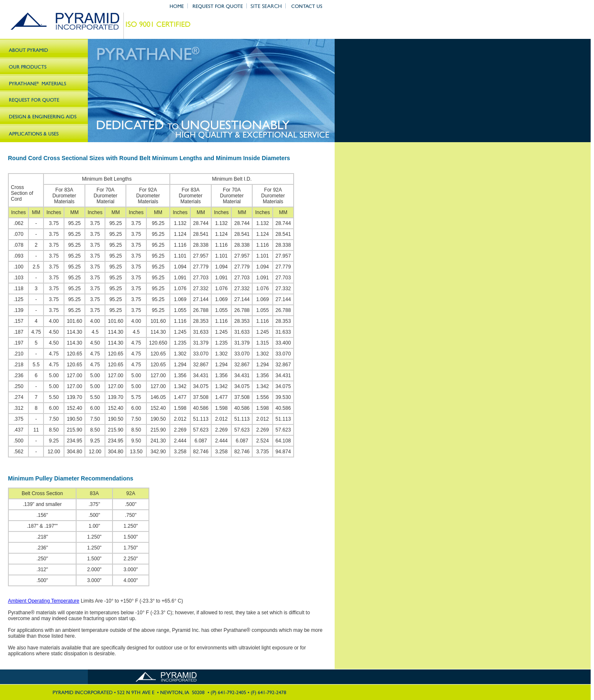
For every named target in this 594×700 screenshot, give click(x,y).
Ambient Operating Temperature (44, 601)
